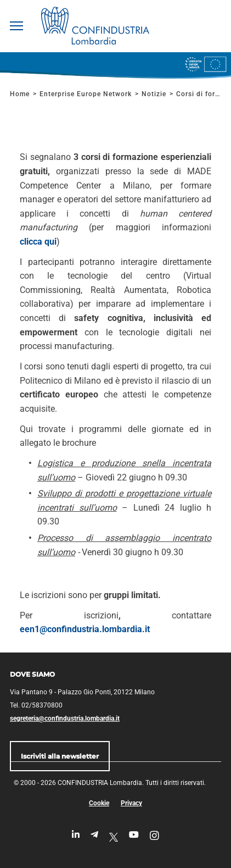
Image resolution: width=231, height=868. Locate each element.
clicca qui (38, 242)
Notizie (154, 94)
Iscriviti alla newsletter (60, 756)
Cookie (99, 803)
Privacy (131, 803)
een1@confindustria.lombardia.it (85, 629)
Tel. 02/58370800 (36, 705)
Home (20, 94)
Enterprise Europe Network (87, 94)
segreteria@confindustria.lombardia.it (65, 718)
